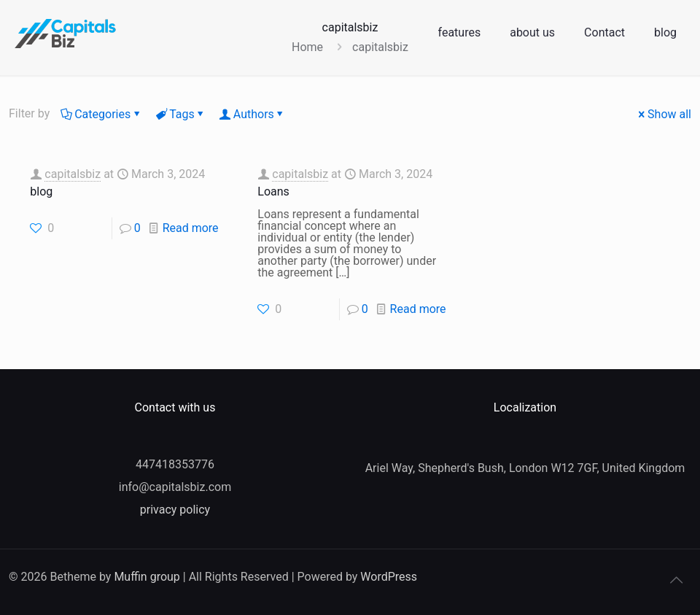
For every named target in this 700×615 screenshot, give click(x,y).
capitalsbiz (73, 174)
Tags (181, 114)
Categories (101, 114)
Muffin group (147, 577)
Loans (273, 192)
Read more (191, 228)
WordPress (389, 577)
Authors (253, 114)
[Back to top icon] (676, 580)
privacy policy (175, 510)
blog (41, 192)
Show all (664, 114)
